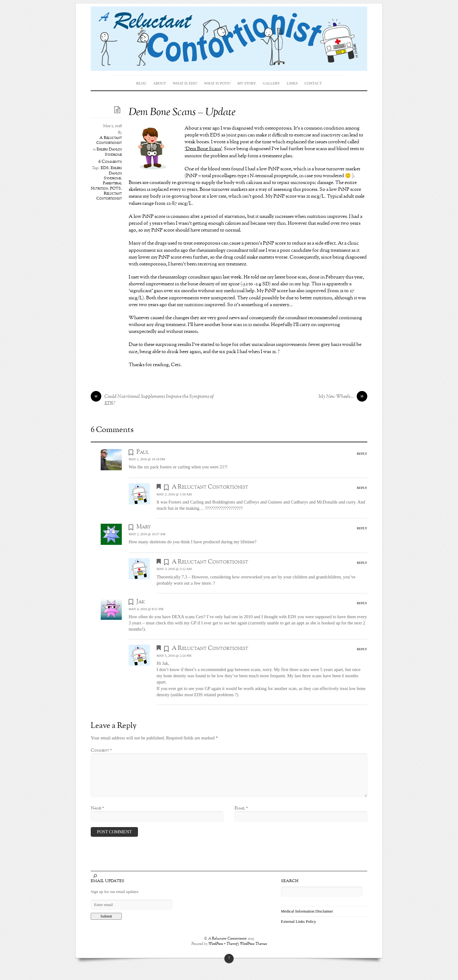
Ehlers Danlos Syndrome (109, 152)
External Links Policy (298, 921)
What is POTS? (217, 83)
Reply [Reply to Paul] (362, 453)
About (160, 83)
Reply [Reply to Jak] (362, 603)
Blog (142, 83)
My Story (247, 83)
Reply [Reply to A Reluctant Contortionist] (362, 488)
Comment (101, 750)
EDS (105, 168)
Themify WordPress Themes (247, 944)
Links (292, 83)
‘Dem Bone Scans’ (203, 149)
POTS (115, 189)
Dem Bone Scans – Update (182, 113)
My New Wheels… (343, 397)
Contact (313, 83)
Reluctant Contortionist (109, 196)
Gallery (271, 83)
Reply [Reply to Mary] (362, 528)
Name (97, 808)
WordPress (216, 944)
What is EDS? (185, 83)
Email (241, 808)
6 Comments (110, 162)
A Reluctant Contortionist (109, 140)
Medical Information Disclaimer (307, 911)
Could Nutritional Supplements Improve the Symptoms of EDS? (152, 400)
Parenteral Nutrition (106, 186)
